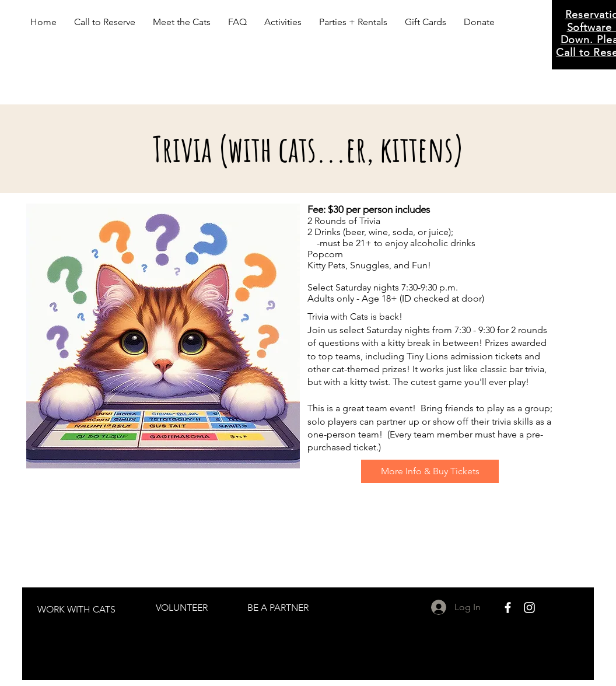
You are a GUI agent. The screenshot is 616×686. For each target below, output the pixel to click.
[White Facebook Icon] (508, 608)
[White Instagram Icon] (529, 608)
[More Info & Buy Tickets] (430, 471)
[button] (182, 22)
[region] (77, 614)
